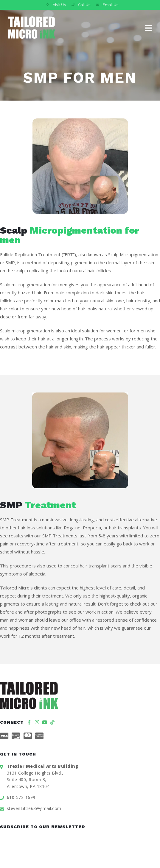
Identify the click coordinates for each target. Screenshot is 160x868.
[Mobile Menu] (149, 27)
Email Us (110, 5)
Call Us (84, 5)
